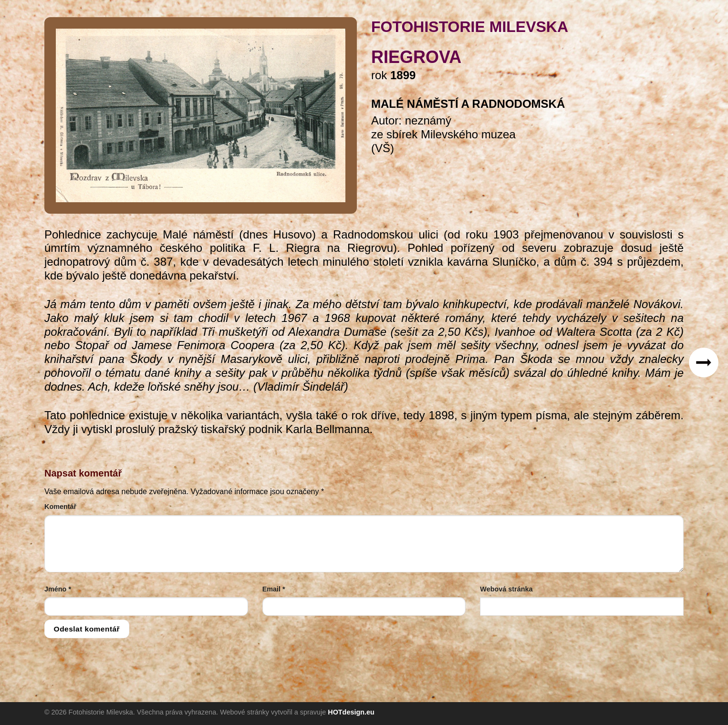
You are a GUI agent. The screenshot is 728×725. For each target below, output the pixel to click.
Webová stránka (506, 589)
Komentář (60, 507)
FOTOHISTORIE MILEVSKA (470, 27)
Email (274, 589)
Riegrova (416, 57)
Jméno (58, 589)
